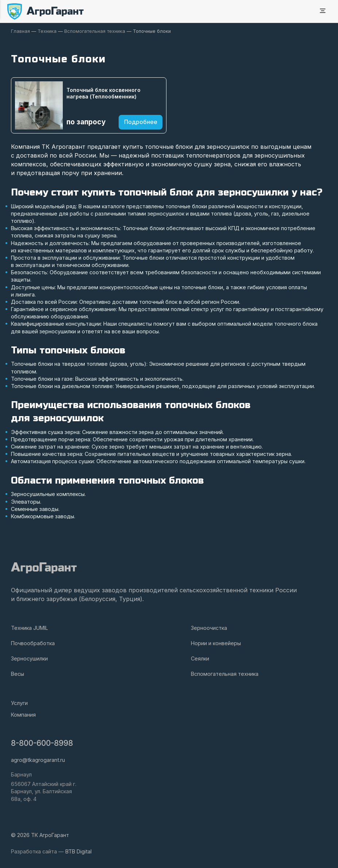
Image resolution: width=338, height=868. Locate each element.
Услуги (19, 703)
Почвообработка (33, 643)
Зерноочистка (209, 628)
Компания (23, 715)
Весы (18, 674)
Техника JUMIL (30, 628)
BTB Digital (78, 851)
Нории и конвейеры (216, 643)
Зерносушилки (29, 658)
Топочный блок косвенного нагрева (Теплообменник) (103, 93)
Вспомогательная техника (225, 674)
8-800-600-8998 (42, 743)
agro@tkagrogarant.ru (38, 760)
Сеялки (200, 658)
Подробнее (141, 122)
